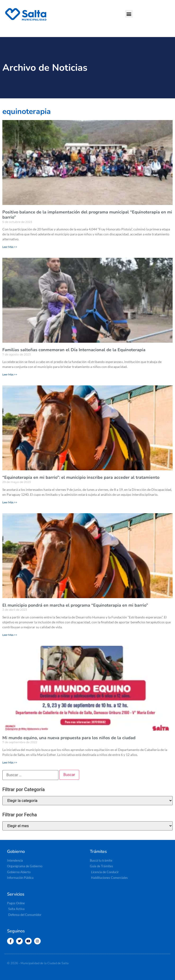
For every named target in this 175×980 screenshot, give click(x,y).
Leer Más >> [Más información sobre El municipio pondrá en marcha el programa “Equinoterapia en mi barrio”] (10, 635)
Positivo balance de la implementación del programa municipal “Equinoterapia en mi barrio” (87, 215)
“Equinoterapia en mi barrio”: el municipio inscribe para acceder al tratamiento (81, 477)
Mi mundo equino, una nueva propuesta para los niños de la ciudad (69, 738)
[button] (129, 14)
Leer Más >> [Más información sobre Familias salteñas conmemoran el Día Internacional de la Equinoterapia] (10, 374)
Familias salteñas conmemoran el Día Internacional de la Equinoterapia (74, 350)
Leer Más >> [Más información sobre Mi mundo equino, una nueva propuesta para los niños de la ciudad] (10, 762)
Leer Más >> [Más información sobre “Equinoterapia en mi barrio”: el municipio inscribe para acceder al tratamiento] (10, 502)
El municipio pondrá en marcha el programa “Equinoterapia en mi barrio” (75, 605)
